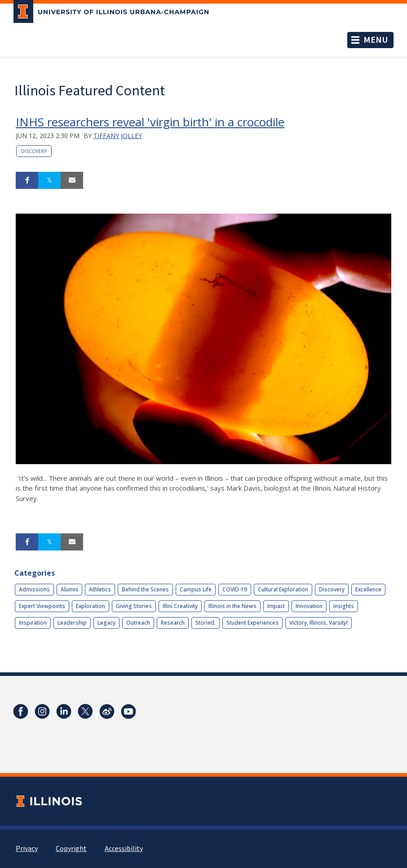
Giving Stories (134, 606)
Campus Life (196, 589)
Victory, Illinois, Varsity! (319, 623)
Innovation (309, 606)
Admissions (34, 589)
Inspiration (33, 623)
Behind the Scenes (145, 589)
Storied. (206, 623)
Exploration (91, 606)
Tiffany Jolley (118, 136)
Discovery (34, 151)
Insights (344, 606)
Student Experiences (252, 623)
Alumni (69, 589)
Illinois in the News (232, 606)
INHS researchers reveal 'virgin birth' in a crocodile (150, 122)
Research (173, 623)
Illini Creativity (180, 606)
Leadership (72, 623)
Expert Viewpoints (42, 606)
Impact (276, 606)
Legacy (106, 623)
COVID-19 (235, 589)
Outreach (138, 623)
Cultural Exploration (283, 589)
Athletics (100, 589)
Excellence (368, 589)
